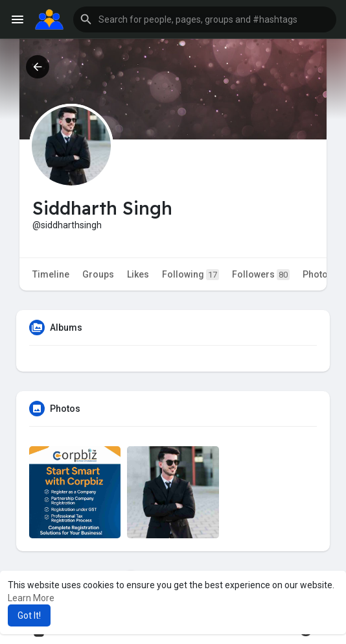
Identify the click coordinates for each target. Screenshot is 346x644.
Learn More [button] (31, 598)
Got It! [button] (29, 615)
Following (190, 275)
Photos (318, 274)
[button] (205, 19)
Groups (98, 274)
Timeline (51, 274)
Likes (138, 274)
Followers (261, 275)
